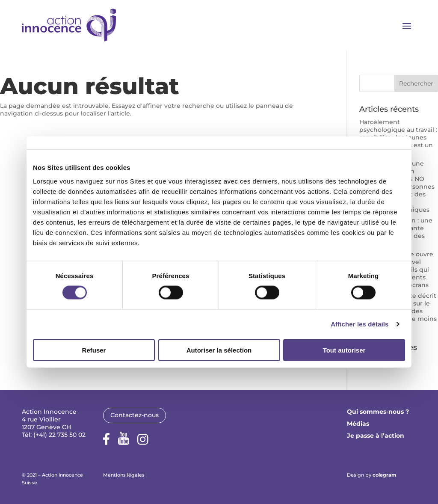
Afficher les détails (360, 324)
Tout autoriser (344, 350)
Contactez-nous (135, 415)
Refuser (94, 350)
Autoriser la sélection (219, 350)
